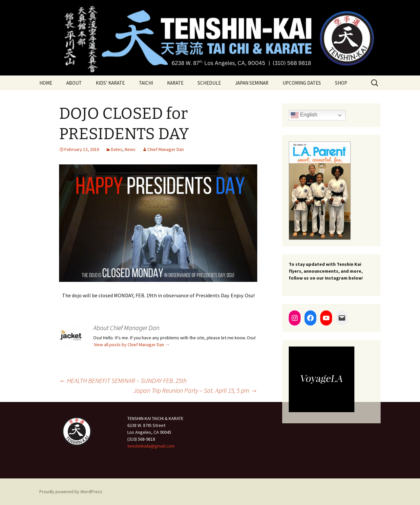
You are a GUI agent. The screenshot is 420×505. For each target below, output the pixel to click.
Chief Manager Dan (166, 149)
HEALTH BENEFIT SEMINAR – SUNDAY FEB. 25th (123, 380)
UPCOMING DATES (302, 83)
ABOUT (74, 83)
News (130, 149)
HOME (46, 83)
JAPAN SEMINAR (252, 83)
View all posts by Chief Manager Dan (132, 345)
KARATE (175, 83)
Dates (117, 149)
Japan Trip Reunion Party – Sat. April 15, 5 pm (195, 390)
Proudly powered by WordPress (71, 492)
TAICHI (146, 83)
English (304, 115)
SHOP (341, 83)
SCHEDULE (209, 83)
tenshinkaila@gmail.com (151, 446)
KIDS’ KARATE (110, 83)
